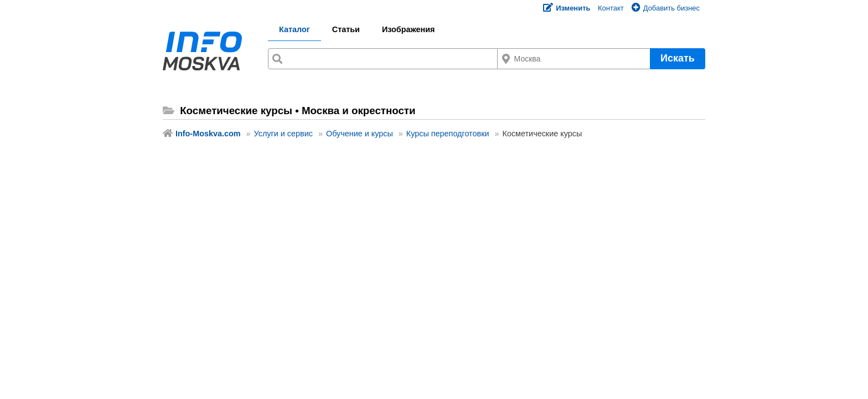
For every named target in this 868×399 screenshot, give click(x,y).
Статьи (346, 29)
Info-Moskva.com (208, 134)
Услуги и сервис (283, 134)
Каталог (294, 29)
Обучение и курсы (360, 134)
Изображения (409, 29)
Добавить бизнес (666, 8)
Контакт (611, 8)
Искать (678, 58)
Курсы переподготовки (448, 134)
